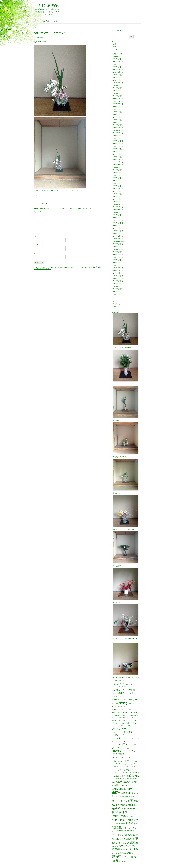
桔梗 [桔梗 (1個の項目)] (128, 809)
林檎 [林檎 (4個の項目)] (118, 805)
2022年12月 (117, 69)
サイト (36, 253)
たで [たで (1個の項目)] (135, 704)
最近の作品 (45, 21)
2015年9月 (116, 244)
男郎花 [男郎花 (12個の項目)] (116, 820)
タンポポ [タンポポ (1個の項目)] (125, 751)
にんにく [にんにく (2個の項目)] (135, 709)
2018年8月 (116, 170)
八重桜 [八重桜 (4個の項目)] (117, 776)
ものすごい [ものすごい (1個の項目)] (130, 715)
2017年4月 (116, 199)
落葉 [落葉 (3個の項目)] (124, 839)
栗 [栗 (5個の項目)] (122, 809)
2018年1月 (116, 186)
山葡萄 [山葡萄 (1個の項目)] (136, 793)
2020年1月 (116, 125)
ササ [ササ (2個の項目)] (130, 736)
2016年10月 (117, 210)
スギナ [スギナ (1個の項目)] (135, 745)
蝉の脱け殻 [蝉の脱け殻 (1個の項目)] (115, 846)
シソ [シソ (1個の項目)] (113, 741)
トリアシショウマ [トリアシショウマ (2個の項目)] (118, 761)
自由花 (115, 49)
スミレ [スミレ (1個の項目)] (123, 748)
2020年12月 (117, 99)
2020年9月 (116, 106)
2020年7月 (116, 112)
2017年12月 (117, 188)
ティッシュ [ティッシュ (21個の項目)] (119, 757)
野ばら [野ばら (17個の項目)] (134, 849)
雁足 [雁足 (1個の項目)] (132, 857)
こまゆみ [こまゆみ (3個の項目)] (115, 697)
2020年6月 (116, 114)
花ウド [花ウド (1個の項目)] (137, 828)
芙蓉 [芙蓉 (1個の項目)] (129, 828)
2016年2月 (116, 231)
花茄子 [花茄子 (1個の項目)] (114, 832)
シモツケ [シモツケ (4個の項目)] (123, 741)
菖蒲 (73, 191)
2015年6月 (116, 252)
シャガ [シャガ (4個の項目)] (130, 741)
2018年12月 (117, 159)
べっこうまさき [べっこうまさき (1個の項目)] (116, 715)
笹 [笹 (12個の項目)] (117, 823)
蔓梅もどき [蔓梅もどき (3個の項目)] (116, 843)
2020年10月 (117, 104)
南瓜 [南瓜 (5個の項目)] (137, 776)
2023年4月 (116, 67)
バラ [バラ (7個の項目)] (114, 767)
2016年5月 (116, 223)
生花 (114, 44)
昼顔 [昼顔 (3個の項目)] (119, 797)
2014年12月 (117, 268)
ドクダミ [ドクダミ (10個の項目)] (129, 761)
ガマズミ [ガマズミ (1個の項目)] (136, 726)
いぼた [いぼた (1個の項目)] (131, 684)
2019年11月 (117, 130)
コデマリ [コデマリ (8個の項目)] (117, 735)
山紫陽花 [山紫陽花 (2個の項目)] (124, 793)
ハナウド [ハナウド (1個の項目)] (132, 764)
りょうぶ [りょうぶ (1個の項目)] (115, 718)
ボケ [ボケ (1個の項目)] (124, 770)
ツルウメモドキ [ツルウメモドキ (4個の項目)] (118, 754)
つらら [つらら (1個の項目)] (126, 707)
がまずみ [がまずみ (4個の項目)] (132, 690)
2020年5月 (116, 117)
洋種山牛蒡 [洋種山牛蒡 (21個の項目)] (119, 816)
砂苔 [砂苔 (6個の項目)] (136, 820)
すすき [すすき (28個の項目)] (124, 703)
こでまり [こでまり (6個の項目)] (132, 693)
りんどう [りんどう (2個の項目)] (130, 717)
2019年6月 (116, 143)
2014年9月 (116, 276)
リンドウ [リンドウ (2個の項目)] (119, 773)
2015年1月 (116, 265)
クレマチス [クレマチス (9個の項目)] (127, 732)
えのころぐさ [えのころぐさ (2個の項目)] (116, 687)
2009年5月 (116, 286)
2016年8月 (116, 215)
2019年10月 (117, 133)
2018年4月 (116, 181)
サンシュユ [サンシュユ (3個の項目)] (125, 738)
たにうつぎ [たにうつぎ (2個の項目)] (116, 707)
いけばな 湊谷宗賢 (47, 5)
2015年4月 (116, 257)
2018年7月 (116, 173)
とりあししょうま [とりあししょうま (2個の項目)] (118, 709)
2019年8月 (116, 138)
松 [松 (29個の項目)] (114, 804)
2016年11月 (117, 207)
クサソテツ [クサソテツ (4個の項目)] (117, 732)
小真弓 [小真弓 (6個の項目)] (115, 785)
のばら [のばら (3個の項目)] (125, 713)
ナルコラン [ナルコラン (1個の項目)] (115, 764)
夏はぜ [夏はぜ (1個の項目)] (132, 779)
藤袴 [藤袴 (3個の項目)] (137, 843)
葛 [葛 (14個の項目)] (133, 839)
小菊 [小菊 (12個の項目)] (121, 785)
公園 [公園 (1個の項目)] (122, 776)
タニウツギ (61, 191)
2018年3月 (116, 183)
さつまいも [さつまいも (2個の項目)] (123, 697)
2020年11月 (117, 101)
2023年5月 (116, 64)
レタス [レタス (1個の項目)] (125, 773)
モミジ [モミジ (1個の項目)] (114, 773)
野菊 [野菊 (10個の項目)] (129, 853)
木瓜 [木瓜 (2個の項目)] (134, 797)
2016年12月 (117, 204)
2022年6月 (116, 80)
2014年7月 (116, 281)
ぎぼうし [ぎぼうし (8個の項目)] (122, 693)
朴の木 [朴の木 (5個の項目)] (115, 801)
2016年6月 (116, 220)
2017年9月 (116, 191)
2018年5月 (116, 178)
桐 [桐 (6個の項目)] (125, 809)
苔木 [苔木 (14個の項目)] (115, 835)
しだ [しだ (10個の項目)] (130, 696)
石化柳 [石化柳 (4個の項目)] (131, 820)
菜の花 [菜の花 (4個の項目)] (135, 835)
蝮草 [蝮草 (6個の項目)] (121, 846)
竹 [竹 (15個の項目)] (113, 823)
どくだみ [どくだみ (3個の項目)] (128, 709)
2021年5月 (116, 91)
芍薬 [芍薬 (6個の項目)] (125, 828)
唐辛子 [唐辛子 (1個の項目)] (127, 779)
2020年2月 (116, 122)
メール (36, 245)
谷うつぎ (79, 191)
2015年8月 (116, 247)
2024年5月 (116, 56)
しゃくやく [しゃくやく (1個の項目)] (115, 704)
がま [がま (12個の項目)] (125, 690)
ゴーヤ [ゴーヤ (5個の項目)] (125, 735)
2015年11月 (117, 239)
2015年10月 (117, 241)
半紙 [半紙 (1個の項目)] (127, 776)
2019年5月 (116, 146)
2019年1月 (116, 157)
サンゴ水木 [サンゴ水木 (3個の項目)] (116, 738)
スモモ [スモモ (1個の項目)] (127, 748)
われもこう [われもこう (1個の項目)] (115, 720)
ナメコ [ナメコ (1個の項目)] (137, 761)
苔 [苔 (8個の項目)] (125, 831)
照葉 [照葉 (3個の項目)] (133, 817)
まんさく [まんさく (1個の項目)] (124, 715)
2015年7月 (116, 249)
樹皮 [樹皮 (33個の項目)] (118, 812)
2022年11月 (117, 72)
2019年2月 (116, 154)
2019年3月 (116, 151)
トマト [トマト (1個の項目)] (129, 758)
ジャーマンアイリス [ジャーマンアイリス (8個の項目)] (122, 744)
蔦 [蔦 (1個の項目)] (122, 843)
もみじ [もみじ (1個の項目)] (136, 715)
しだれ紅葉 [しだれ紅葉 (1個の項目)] (124, 700)
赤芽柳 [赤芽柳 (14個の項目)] (116, 849)
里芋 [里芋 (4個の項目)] (127, 849)
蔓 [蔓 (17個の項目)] (137, 839)
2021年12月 (117, 83)
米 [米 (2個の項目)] (120, 824)
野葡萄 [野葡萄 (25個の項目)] (116, 857)
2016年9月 (116, 212)
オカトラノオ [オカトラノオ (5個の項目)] (133, 723)
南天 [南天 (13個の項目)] (132, 776)
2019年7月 (116, 141)
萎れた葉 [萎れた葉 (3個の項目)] (115, 839)
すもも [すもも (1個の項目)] (131, 704)
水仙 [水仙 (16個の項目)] (125, 812)
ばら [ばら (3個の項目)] (130, 713)
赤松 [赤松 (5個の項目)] (133, 846)
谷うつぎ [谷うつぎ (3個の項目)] (127, 846)
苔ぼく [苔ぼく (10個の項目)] (131, 831)
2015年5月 (116, 255)
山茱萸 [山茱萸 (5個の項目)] (131, 793)
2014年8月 (116, 278)
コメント (38, 212)
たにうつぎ (45, 191)
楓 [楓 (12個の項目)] (113, 812)
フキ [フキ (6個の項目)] (120, 770)
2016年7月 (116, 218)
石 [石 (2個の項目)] (126, 820)
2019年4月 (116, 149)
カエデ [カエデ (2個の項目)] (121, 726)
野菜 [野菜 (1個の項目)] (133, 853)
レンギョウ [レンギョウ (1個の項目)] (131, 773)
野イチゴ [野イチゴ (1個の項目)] (115, 853)
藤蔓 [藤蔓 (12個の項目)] (132, 843)
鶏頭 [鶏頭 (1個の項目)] (125, 861)
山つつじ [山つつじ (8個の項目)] (129, 785)
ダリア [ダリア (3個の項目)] (131, 751)
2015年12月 (117, 236)
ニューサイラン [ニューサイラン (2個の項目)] (124, 764)
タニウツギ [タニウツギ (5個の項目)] (117, 751)
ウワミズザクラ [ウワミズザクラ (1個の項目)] (122, 723)
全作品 (56, 21)
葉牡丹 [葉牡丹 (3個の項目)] (129, 839)
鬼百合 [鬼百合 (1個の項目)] (121, 861)
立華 (114, 47)
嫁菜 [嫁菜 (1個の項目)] (113, 782)
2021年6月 (116, 88)
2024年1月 (116, 59)
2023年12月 (117, 62)
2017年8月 (116, 194)
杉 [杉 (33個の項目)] (132, 800)
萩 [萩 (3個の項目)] (120, 839)
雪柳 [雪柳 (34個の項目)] (115, 861)
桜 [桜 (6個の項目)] (131, 809)
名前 (35, 236)
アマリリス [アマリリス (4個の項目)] (132, 720)
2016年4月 (116, 225)
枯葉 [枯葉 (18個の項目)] (115, 808)
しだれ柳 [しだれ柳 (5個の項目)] (116, 700)
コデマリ (53, 191)
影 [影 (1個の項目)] (116, 797)
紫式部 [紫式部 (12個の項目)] (129, 823)
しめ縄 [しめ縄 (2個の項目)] (130, 700)
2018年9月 (116, 167)
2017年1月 (116, 202)
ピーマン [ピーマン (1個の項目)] (115, 770)
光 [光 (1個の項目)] (113, 776)
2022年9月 (116, 75)
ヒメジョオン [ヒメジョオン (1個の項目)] (133, 767)
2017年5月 (116, 196)
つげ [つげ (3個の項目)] (122, 707)
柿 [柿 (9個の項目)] (119, 808)
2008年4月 (116, 294)
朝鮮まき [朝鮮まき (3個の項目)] (129, 797)
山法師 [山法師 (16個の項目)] (128, 789)
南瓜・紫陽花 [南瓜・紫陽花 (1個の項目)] (116, 779)
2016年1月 (116, 233)
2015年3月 (116, 260)
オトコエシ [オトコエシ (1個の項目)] (115, 726)
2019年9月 (116, 136)
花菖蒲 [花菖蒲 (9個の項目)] (120, 831)
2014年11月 (117, 270)
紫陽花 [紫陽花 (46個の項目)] (117, 827)
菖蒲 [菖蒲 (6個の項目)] (130, 835)
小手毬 (68, 191)
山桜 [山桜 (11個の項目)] (121, 789)
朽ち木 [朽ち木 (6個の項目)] (126, 801)
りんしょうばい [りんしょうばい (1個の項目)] (122, 718)
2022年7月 (116, 77)
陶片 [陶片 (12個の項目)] (127, 857)
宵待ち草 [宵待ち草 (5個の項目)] (127, 782)
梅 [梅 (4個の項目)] (134, 809)
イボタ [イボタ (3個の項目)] (115, 723)
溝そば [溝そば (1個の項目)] (129, 817)
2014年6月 (116, 284)
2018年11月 (117, 162)
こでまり (37, 191)
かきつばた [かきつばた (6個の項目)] (117, 690)
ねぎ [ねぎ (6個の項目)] (120, 712)
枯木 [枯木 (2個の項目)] (136, 805)
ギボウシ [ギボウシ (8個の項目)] (126, 729)
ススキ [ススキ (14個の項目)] (116, 748)
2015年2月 (116, 262)
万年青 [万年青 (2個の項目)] (137, 773)
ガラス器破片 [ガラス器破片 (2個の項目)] (116, 729)
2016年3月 (116, 228)
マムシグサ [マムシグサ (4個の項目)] (130, 770)
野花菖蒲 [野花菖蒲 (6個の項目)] (122, 853)
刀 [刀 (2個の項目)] (124, 776)
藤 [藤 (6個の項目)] (128, 843)
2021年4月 (116, 93)
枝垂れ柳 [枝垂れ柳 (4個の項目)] (124, 805)
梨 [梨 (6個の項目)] (137, 809)
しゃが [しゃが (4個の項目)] (135, 700)
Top (36, 21)
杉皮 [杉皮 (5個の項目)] (136, 801)
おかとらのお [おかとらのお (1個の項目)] (125, 687)
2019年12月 (117, 128)
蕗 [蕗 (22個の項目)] (125, 842)
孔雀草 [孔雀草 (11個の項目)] (119, 782)
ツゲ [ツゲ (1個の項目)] (135, 751)
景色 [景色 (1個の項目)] (123, 797)
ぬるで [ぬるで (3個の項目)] (115, 713)
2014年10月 (117, 273)
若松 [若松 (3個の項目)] (120, 835)
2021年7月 (116, 85)
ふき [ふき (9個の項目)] (135, 712)
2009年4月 (116, 289)
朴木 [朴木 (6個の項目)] (121, 801)
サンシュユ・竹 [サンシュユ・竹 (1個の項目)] (135, 738)
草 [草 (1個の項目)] (123, 835)
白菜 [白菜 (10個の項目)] (123, 820)
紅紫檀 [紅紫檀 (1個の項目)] (123, 824)
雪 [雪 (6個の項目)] (135, 857)
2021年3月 (116, 96)
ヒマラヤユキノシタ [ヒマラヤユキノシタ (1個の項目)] (123, 767)
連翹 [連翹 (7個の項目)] (123, 850)
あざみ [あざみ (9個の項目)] (121, 684)
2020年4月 (116, 120)
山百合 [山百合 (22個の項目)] (116, 793)
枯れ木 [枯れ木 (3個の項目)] (131, 805)
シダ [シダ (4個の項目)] (117, 741)
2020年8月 (116, 109)
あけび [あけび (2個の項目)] (114, 684)
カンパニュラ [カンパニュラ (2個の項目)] (129, 726)
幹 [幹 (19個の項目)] (113, 796)
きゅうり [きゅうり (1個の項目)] (115, 693)
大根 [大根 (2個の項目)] (136, 779)
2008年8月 (116, 292)
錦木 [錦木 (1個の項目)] (123, 857)
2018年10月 (117, 165)
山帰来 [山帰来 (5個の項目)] (115, 789)
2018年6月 (116, 175)
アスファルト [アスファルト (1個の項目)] (123, 720)
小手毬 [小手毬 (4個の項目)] (134, 782)
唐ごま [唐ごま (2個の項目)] (122, 779)
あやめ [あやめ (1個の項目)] (127, 684)
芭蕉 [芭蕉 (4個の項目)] (133, 828)
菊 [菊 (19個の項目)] (126, 835)
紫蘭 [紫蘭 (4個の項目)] (135, 824)
